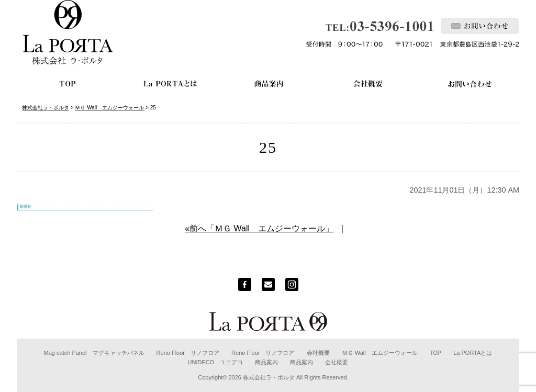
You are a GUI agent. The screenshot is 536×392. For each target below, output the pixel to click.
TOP (435, 353)
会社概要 (318, 353)
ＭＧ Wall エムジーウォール (380, 353)
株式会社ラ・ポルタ (269, 377)
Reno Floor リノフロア (188, 353)
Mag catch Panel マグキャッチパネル (94, 353)
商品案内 (266, 362)
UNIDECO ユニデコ (216, 362)
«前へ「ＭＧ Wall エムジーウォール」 (259, 228)
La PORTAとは (473, 353)
